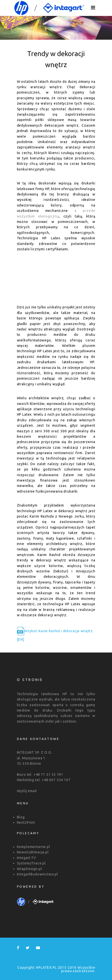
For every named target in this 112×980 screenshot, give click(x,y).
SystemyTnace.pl (31, 863)
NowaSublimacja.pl (33, 852)
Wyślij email (27, 791)
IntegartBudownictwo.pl (37, 874)
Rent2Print (26, 823)
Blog (21, 817)
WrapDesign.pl (30, 869)
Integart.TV (26, 858)
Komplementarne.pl (34, 847)
